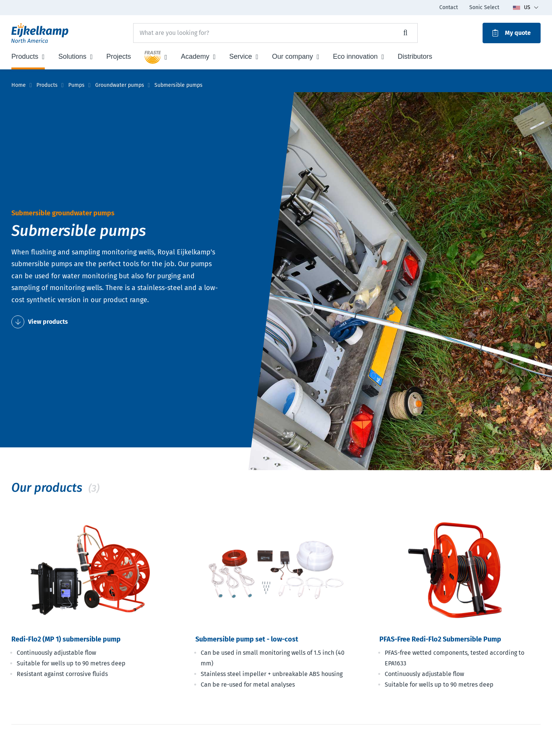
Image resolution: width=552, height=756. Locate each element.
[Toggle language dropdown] (526, 8)
